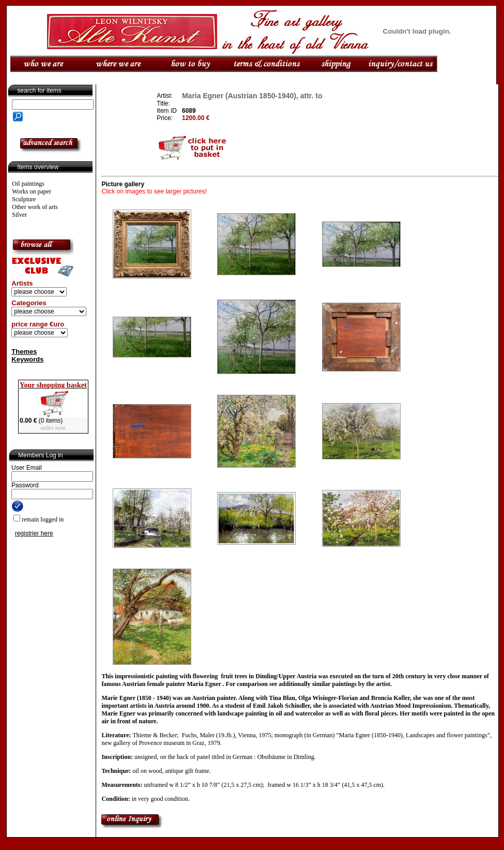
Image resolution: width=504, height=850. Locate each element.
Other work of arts (35, 207)
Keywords (27, 359)
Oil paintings (28, 184)
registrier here (34, 533)
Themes (24, 352)
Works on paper (32, 191)
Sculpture (24, 199)
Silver (19, 215)
